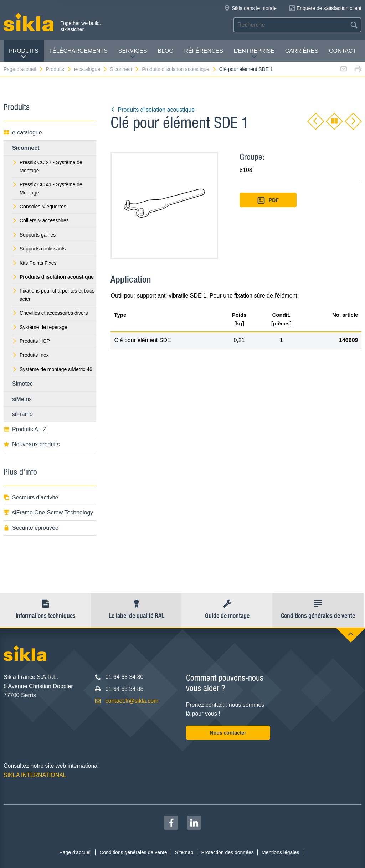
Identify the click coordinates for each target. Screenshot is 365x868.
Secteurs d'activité (31, 498)
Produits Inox (30, 355)
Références (204, 51)
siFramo (22, 414)
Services (133, 54)
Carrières (302, 51)
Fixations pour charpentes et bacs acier (53, 295)
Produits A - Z (25, 429)
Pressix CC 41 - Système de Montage (47, 188)
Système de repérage (40, 327)
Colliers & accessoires (40, 220)
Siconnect (125, 69)
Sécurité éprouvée (31, 528)
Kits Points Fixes (34, 263)
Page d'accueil (24, 69)
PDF (268, 200)
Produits (24, 54)
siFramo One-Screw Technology (48, 512)
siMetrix (22, 399)
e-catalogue (91, 69)
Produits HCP (31, 341)
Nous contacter (228, 733)
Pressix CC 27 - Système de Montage (47, 166)
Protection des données (228, 852)
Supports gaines (34, 235)
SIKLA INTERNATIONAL (35, 775)
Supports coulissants (39, 249)
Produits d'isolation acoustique (179, 69)
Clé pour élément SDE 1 (246, 69)
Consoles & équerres (39, 207)
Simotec (22, 384)
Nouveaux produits (32, 444)
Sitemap (184, 852)
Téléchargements (78, 51)
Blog (165, 51)
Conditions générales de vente (133, 852)
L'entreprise (254, 54)
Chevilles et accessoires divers (50, 313)
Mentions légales (280, 852)
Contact (343, 51)
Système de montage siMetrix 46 (52, 369)
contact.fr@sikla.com (132, 701)
